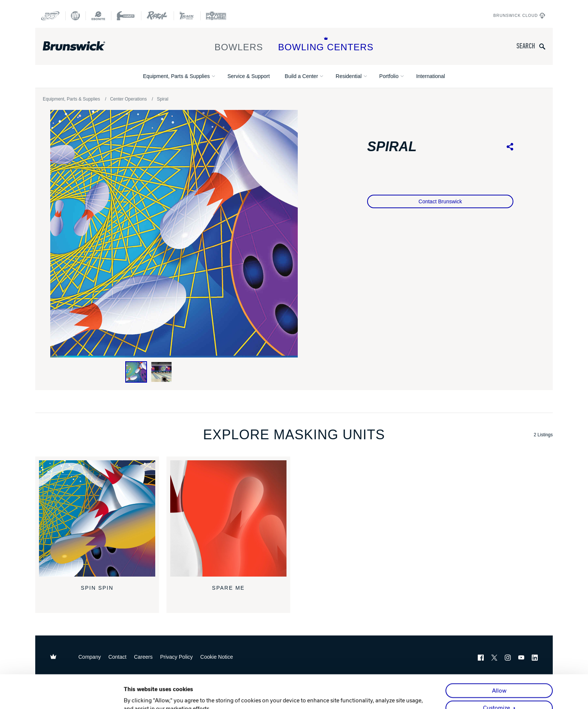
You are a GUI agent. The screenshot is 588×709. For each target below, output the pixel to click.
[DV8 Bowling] (75, 16)
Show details (140, 695)
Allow (499, 657)
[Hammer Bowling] (126, 16)
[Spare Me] (228, 518)
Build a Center (301, 76)
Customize (496, 674)
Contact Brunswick (440, 201)
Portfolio (389, 76)
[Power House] (216, 16)
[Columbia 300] (50, 16)
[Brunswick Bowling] (85, 46)
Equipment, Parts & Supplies (176, 76)
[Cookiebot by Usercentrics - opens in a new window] (75, 695)
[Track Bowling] (187, 16)
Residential (349, 76)
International (431, 76)
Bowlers (239, 44)
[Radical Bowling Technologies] (157, 16)
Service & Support (248, 76)
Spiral (163, 99)
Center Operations (128, 99)
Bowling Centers (326, 44)
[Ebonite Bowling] (98, 16)
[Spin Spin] (97, 518)
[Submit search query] (542, 46)
